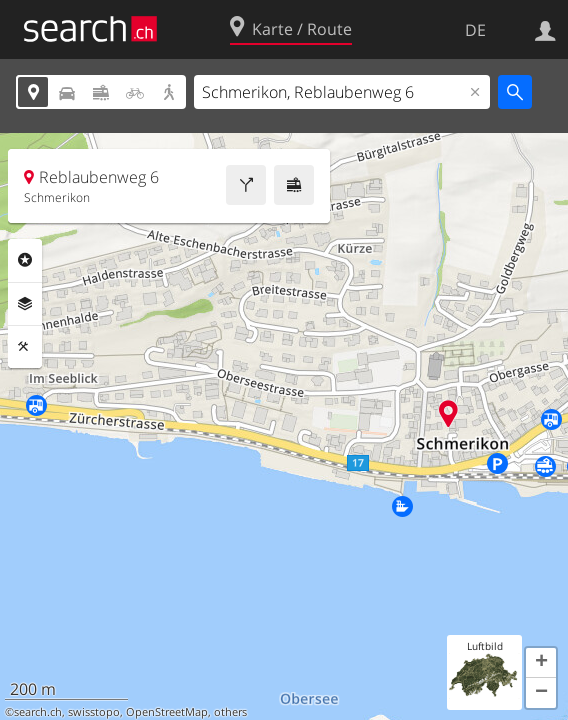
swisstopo (94, 712)
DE (475, 30)
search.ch (38, 712)
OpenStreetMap (167, 712)
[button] (541, 663)
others (230, 712)
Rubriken (25, 260)
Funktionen (25, 347)
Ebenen (25, 304)
